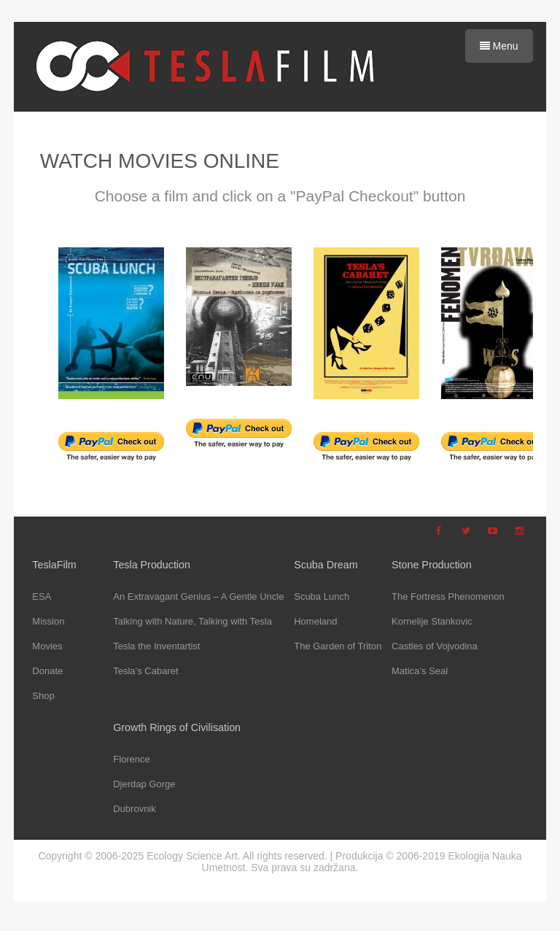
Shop (43, 696)
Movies (47, 646)
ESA (42, 596)
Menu (499, 46)
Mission (48, 621)
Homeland (315, 621)
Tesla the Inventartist (156, 646)
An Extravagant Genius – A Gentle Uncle (198, 596)
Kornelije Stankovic (432, 621)
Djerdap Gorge (144, 784)
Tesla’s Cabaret (145, 671)
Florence (132, 759)
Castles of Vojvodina (435, 646)
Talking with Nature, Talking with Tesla (192, 621)
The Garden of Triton (338, 646)
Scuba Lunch (322, 596)
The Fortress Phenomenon (448, 596)
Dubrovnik (135, 809)
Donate (47, 671)
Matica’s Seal (420, 671)
